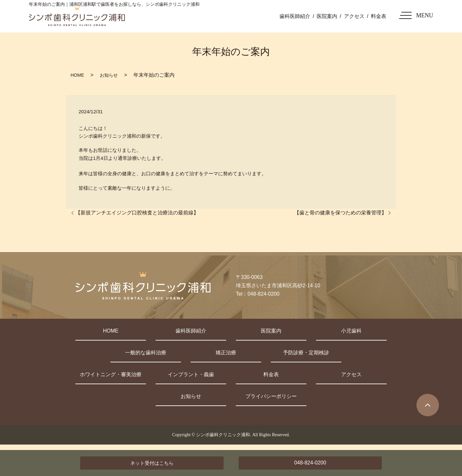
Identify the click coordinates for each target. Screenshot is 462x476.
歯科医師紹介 (295, 16)
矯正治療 (226, 353)
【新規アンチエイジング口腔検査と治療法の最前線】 (137, 213)
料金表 (379, 16)
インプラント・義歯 (191, 374)
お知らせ (109, 75)
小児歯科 (351, 331)
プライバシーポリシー (271, 396)
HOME (77, 75)
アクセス (354, 16)
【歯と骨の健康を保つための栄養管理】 (340, 213)
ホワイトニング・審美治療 (111, 374)
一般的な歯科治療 (146, 353)
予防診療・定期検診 (306, 353)
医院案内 (327, 16)
